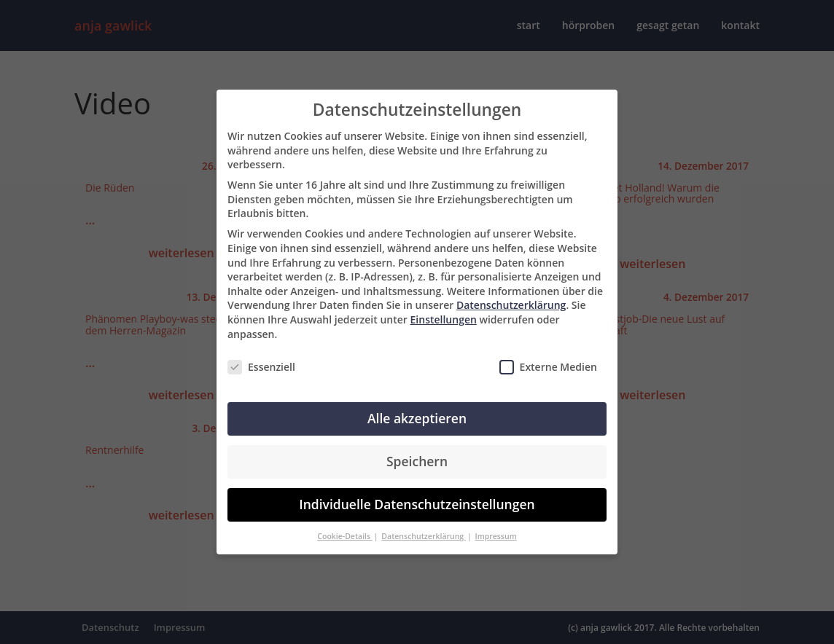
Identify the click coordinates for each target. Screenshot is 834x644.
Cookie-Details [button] (345, 536)
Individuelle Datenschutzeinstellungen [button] (417, 504)
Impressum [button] (495, 536)
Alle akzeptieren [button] (417, 418)
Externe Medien (548, 367)
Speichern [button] (417, 461)
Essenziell (261, 367)
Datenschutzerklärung (511, 305)
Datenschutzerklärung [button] (424, 536)
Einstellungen (444, 319)
